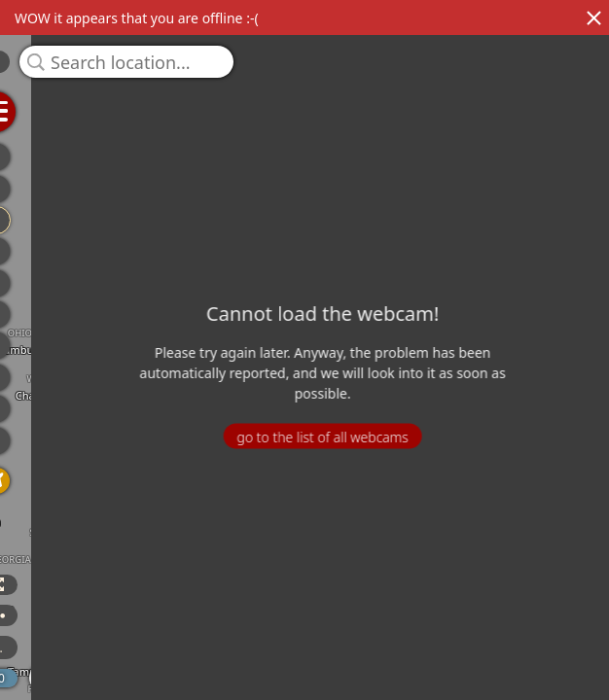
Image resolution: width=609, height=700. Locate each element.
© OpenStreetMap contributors (528, 693)
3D (22, 585)
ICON (107, 648)
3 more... (184, 648)
